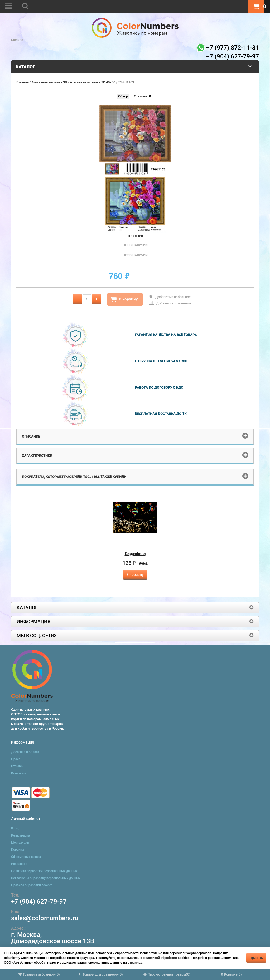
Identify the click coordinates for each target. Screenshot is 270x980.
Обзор (123, 96)
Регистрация (21, 835)
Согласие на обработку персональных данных (46, 878)
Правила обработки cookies (32, 885)
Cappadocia (135, 554)
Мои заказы (20, 843)
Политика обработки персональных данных (44, 871)
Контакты (19, 773)
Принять (256, 958)
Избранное (19, 864)
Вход (15, 828)
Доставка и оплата (25, 752)
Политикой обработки (160, 958)
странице (135, 962)
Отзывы (140, 96)
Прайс (16, 759)
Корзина (17, 850)
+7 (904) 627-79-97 (39, 902)
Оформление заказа (26, 857)
